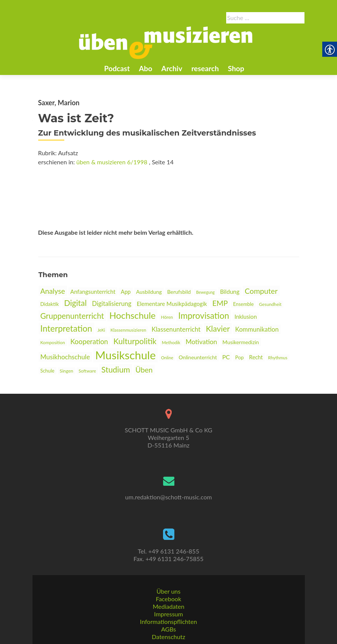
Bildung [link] (230, 292)
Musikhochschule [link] (65, 357)
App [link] (126, 292)
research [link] (205, 68)
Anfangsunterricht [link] (93, 292)
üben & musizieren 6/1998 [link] (112, 162)
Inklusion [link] (246, 317)
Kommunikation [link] (257, 329)
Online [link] (167, 358)
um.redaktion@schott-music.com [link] (168, 497)
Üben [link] (144, 370)
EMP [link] (220, 303)
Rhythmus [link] (278, 358)
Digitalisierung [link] (112, 304)
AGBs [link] (168, 629)
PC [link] (226, 357)
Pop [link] (240, 357)
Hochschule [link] (133, 315)
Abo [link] (145, 68)
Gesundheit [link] (270, 304)
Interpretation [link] (66, 328)
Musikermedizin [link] (241, 342)
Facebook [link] (168, 599)
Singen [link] (67, 371)
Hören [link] (167, 317)
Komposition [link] (53, 342)
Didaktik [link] (50, 304)
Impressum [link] (168, 614)
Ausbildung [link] (149, 292)
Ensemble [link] (243, 304)
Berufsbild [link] (179, 292)
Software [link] (87, 371)
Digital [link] (76, 303)
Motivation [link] (201, 342)
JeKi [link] (101, 330)
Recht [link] (256, 357)
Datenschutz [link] (168, 637)
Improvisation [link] (203, 316)
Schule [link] (47, 371)
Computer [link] (261, 291)
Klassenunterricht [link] (176, 329)
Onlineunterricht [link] (198, 357)
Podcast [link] (117, 68)
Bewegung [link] (205, 292)
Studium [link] (116, 369)
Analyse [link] (53, 291)
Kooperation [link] (89, 341)
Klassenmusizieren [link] (128, 330)
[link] (166, 42)
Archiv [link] (172, 68)
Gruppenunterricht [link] (72, 316)
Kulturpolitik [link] (135, 341)
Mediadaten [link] (169, 606)
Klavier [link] (218, 328)
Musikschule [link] (126, 355)
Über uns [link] (168, 591)
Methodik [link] (171, 342)
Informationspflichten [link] (168, 621)
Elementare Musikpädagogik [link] (172, 304)
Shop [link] (236, 68)
